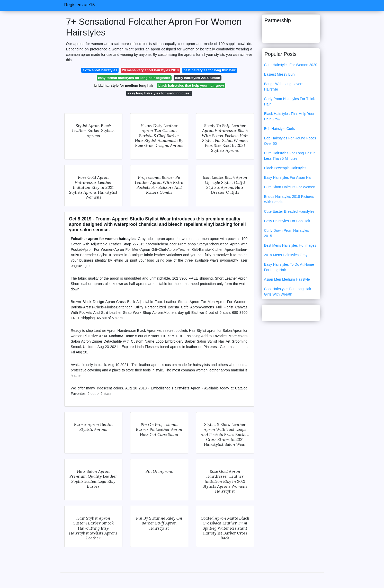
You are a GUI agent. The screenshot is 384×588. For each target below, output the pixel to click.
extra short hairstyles (100, 70)
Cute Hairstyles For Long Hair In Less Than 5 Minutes (290, 156)
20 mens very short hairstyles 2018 (150, 70)
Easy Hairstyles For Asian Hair (288, 177)
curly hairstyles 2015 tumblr (198, 78)
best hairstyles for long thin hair (209, 70)
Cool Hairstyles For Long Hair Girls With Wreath (288, 292)
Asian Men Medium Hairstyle (287, 279)
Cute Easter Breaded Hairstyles (289, 211)
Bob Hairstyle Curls (280, 129)
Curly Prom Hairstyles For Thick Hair (289, 101)
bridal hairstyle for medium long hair (124, 86)
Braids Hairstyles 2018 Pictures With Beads (289, 199)
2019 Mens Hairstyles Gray (286, 255)
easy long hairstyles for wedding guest (159, 93)
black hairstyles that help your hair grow (191, 86)
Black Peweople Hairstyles (285, 168)
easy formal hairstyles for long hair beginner (134, 78)
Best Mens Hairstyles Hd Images (290, 245)
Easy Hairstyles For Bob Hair (287, 221)
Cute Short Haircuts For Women (290, 187)
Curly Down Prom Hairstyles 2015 (287, 233)
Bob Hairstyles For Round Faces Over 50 (290, 141)
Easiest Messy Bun (279, 74)
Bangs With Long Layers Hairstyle (284, 87)
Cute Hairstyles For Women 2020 (291, 65)
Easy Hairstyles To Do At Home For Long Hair (289, 267)
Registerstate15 (80, 5)
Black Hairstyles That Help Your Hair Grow (289, 116)
